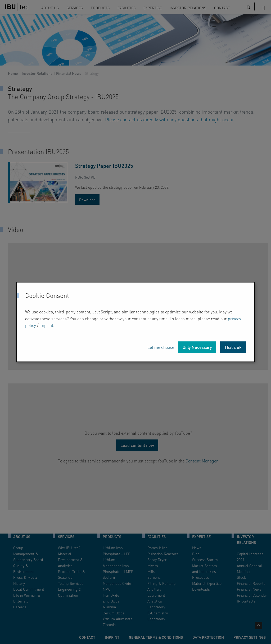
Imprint (46, 325)
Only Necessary (197, 347)
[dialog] (135, 322)
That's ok (233, 347)
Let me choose (161, 347)
